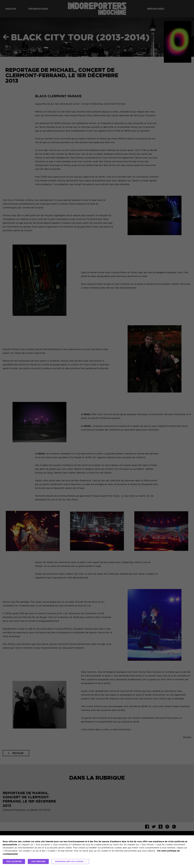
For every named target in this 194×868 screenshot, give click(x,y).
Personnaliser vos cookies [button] (69, 861)
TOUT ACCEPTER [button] (14, 861)
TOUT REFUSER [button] (38, 861)
